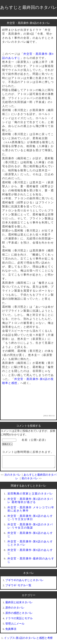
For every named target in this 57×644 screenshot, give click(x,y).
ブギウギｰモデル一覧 (18, 588)
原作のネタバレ (15, 610)
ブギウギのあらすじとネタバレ (24, 582)
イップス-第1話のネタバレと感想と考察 (28, 640)
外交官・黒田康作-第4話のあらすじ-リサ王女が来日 (30, 520)
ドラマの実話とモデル (19, 621)
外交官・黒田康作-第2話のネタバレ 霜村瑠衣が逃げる (30, 503)
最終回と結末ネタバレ (19, 605)
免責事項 (11, 631)
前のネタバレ (30, 481)
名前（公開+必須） (35, 440)
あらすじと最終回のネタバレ (29, 7)
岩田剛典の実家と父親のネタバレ (30, 496)
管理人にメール (15, 626)
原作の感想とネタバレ (19, 615)
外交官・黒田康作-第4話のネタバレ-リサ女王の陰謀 (30, 528)
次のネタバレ (13, 477)
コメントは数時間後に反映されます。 (28, 452)
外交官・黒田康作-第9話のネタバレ (28, 23)
